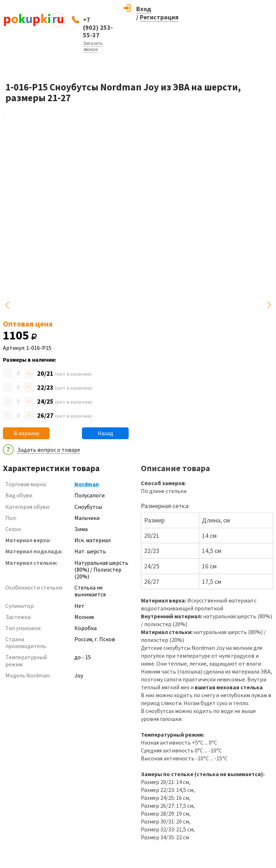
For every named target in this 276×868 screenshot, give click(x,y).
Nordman (87, 484)
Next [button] (269, 305)
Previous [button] (7, 305)
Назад (105, 433)
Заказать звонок (93, 46)
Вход (144, 9)
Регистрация (159, 17)
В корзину (26, 433)
